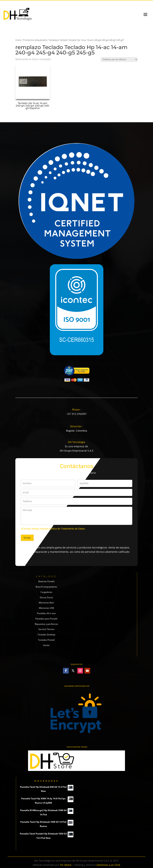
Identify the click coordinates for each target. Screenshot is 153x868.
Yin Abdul (66, 865)
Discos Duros (46, 597)
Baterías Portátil (46, 581)
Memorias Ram (46, 603)
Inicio (18, 40)
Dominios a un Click (108, 865)
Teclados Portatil (46, 640)
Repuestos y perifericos (46, 624)
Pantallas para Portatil (46, 619)
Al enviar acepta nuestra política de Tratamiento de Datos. (53, 529)
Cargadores (46, 592)
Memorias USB (46, 608)
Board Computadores (46, 587)
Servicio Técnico (46, 629)
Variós (46, 645)
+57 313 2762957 (77, 414)
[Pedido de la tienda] (119, 60)
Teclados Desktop (46, 635)
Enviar (27, 538)
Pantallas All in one (46, 613)
